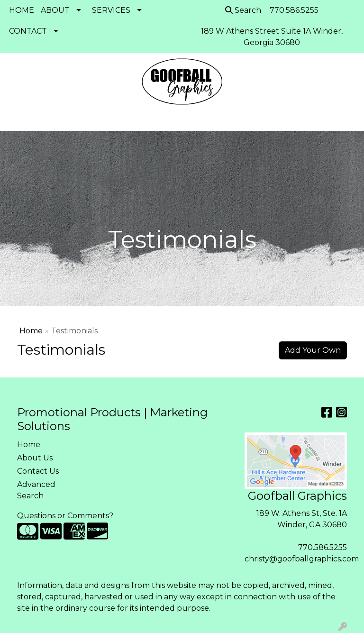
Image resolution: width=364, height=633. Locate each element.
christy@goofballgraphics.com (302, 559)
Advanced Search (36, 490)
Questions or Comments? (65, 516)
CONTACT (28, 31)
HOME (22, 10)
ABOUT (55, 10)
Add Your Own (313, 350)
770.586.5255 (323, 547)
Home (31, 331)
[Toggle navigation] (15, 120)
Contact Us (38, 471)
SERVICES (111, 10)
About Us (35, 458)
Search (243, 10)
